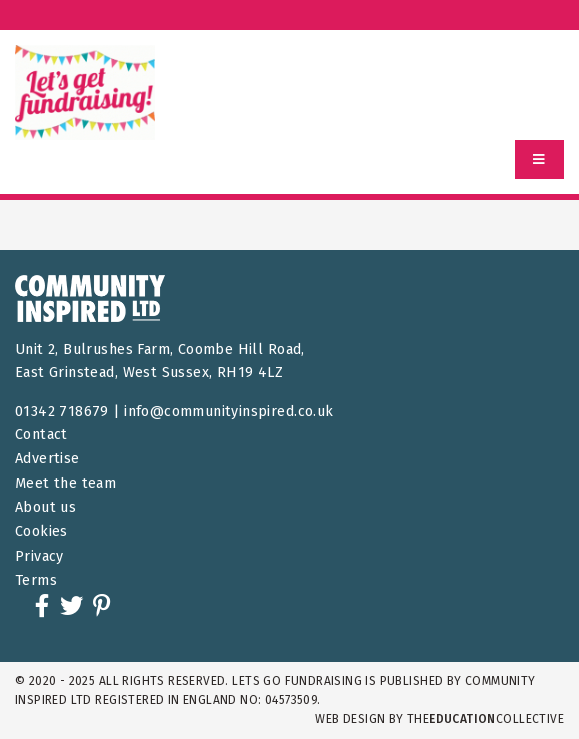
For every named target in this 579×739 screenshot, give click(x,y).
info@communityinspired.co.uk (228, 411)
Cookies (41, 531)
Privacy (39, 556)
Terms (36, 580)
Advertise (47, 458)
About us (45, 507)
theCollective (485, 719)
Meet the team (65, 483)
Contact (41, 434)
